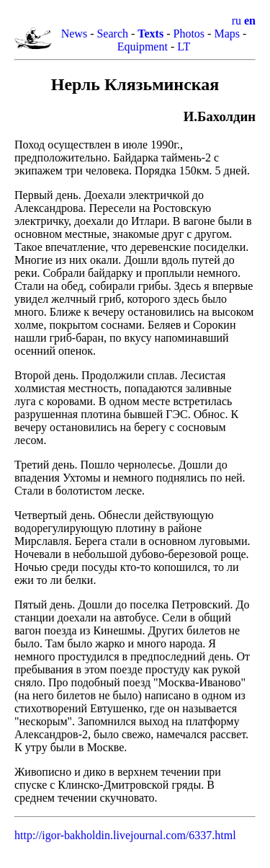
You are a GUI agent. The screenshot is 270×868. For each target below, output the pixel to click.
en (250, 21)
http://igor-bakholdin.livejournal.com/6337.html (125, 835)
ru (237, 21)
